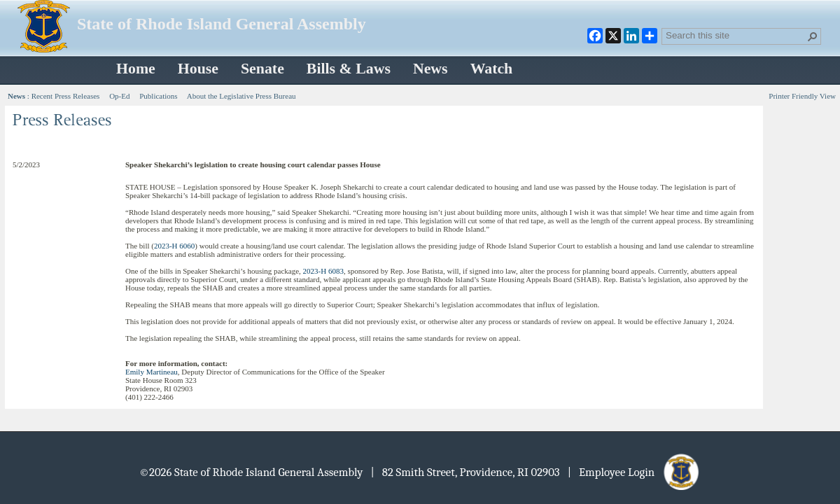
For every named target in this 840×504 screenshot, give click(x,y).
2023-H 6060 (174, 246)
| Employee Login (635, 472)
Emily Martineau (152, 372)
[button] (813, 36)
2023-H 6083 (323, 271)
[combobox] (736, 35)
